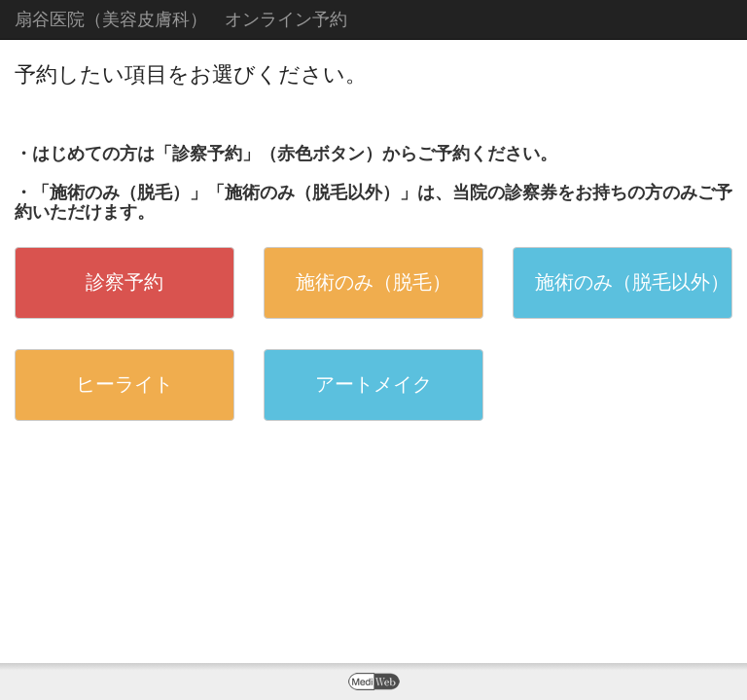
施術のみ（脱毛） (373, 282)
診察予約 (124, 282)
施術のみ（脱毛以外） (632, 282)
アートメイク (373, 384)
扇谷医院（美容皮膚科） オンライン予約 (181, 19)
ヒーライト (124, 384)
